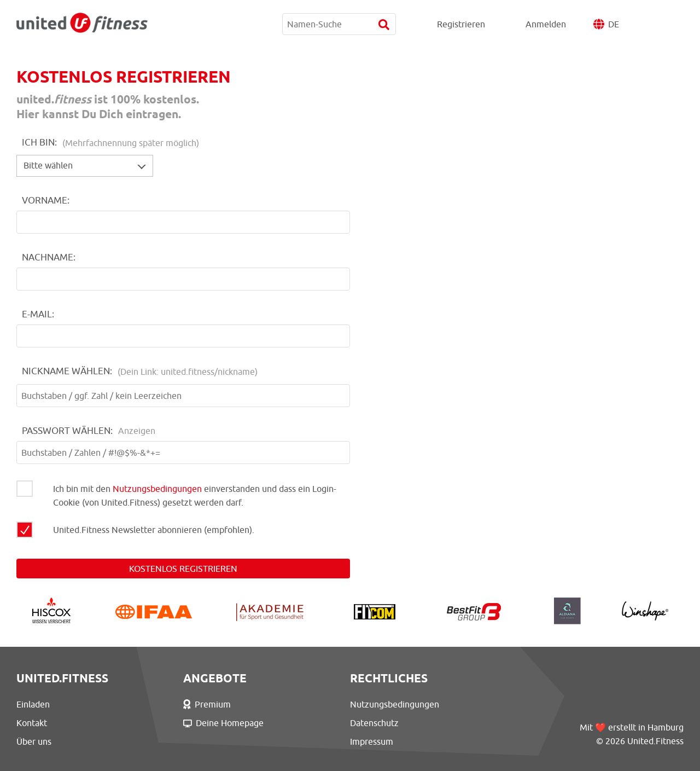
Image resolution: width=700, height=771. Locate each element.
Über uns (34, 741)
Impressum (372, 741)
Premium (207, 704)
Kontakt (32, 723)
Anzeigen (137, 431)
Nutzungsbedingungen (157, 489)
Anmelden (546, 24)
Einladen (33, 704)
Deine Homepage (223, 723)
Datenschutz (374, 723)
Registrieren (461, 24)
